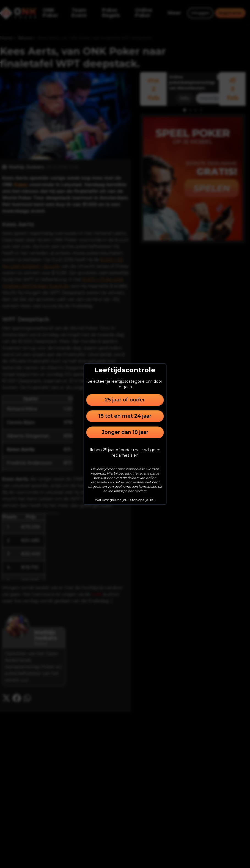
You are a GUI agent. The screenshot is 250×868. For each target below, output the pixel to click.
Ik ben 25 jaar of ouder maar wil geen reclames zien (125, 453)
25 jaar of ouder (125, 400)
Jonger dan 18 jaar (125, 432)
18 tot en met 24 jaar (125, 416)
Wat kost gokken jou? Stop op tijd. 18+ (125, 500)
